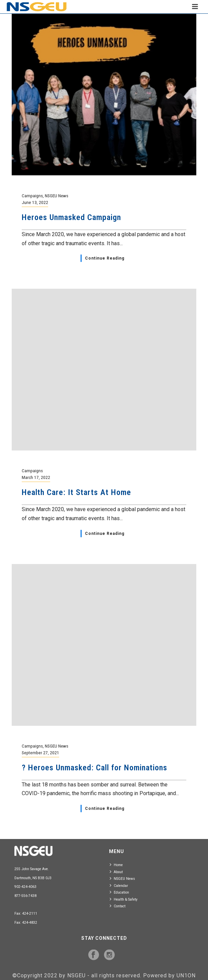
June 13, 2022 (35, 202)
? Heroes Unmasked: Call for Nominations (94, 768)
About (116, 872)
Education (119, 892)
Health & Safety (124, 899)
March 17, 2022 (36, 477)
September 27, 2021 (40, 753)
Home (116, 865)
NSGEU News (57, 196)
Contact (118, 906)
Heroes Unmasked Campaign (71, 217)
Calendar (119, 885)
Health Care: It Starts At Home (76, 492)
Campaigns (32, 196)
